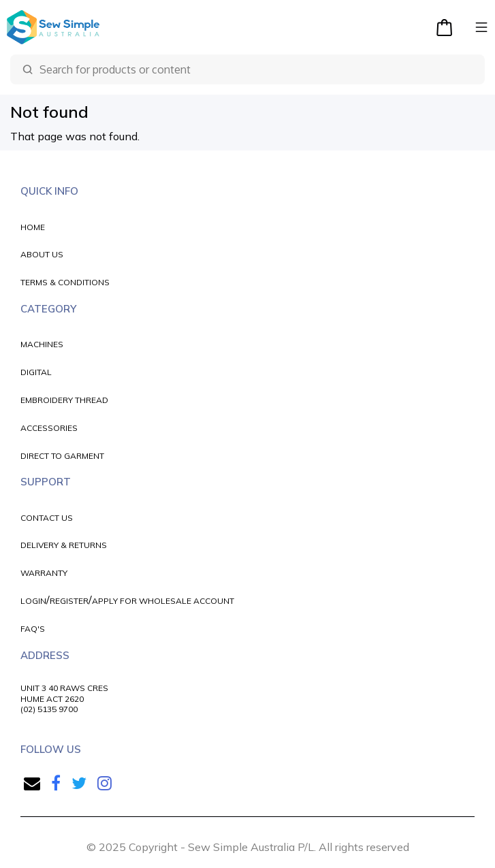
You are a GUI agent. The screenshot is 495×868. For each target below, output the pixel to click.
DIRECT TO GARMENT (62, 456)
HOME (33, 227)
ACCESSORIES (49, 428)
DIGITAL (36, 372)
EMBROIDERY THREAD (64, 400)
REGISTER (69, 601)
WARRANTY (44, 573)
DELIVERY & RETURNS (64, 545)
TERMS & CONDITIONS (65, 282)
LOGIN (33, 601)
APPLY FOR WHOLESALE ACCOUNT (163, 601)
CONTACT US (47, 518)
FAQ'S (33, 629)
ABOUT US (42, 254)
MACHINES (42, 344)
